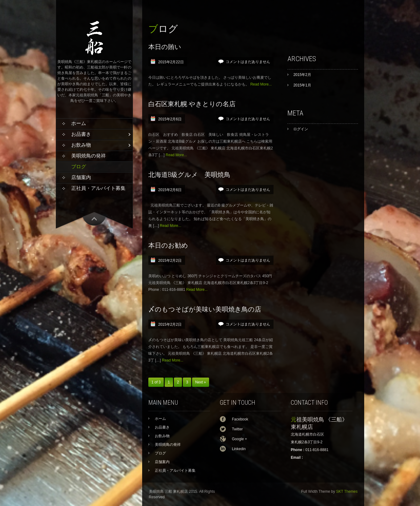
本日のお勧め (168, 245)
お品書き (81, 134)
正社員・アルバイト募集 (98, 188)
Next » (201, 382)
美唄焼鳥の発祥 (89, 156)
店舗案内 (81, 177)
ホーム (79, 123)
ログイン (301, 129)
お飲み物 (81, 145)
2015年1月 (302, 85)
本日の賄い (165, 47)
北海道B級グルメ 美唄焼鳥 (189, 175)
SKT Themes (347, 491)
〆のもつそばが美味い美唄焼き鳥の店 (205, 309)
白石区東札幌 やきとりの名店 (192, 104)
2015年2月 (302, 75)
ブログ (79, 167)
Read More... (261, 84)
